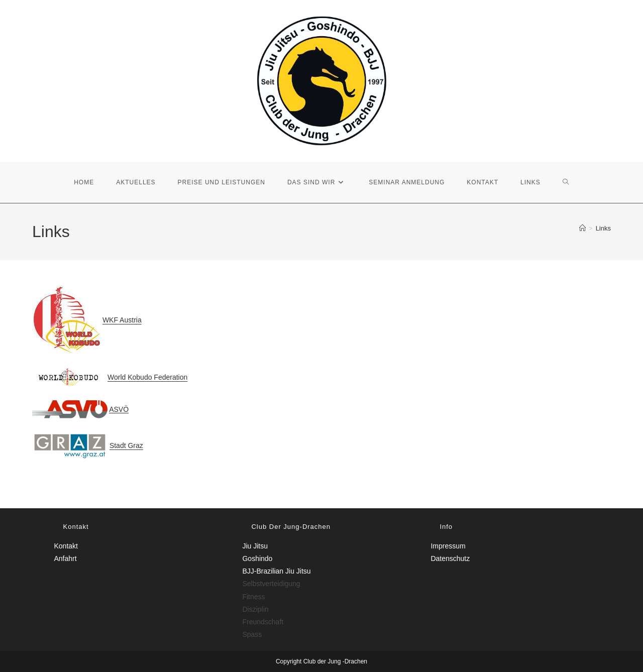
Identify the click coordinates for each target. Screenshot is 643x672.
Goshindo (257, 558)
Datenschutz (450, 558)
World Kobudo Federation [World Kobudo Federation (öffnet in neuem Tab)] (147, 377)
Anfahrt (66, 558)
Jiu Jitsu (255, 546)
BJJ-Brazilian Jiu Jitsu (276, 571)
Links (603, 228)
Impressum (448, 546)
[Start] (582, 228)
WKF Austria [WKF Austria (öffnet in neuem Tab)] (122, 320)
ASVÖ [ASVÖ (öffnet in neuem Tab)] (119, 409)
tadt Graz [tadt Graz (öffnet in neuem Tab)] (129, 445)
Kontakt (66, 546)
